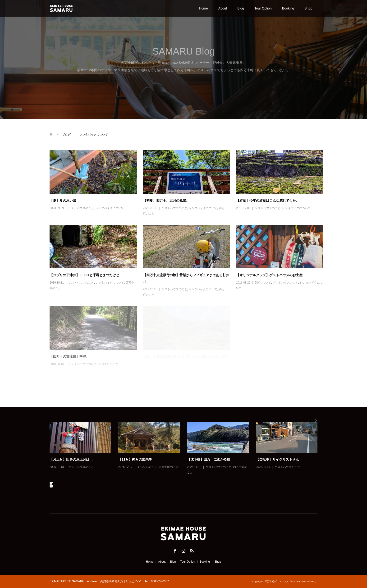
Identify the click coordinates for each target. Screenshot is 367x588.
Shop (308, 8)
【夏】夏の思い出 (63, 201)
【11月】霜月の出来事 (135, 459)
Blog (241, 8)
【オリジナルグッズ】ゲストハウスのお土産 (269, 275)
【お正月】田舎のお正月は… (71, 459)
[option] (187, 449)
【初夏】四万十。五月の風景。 (166, 201)
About (223, 8)
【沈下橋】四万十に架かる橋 (209, 459)
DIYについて (263, 283)
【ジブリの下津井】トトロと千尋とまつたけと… (86, 275)
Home (203, 8)
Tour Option (263, 8)
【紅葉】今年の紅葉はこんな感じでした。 (268, 201)
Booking (288, 8)
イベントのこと (147, 467)
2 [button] (52, 487)
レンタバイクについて (110, 208)
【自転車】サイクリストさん (277, 459)
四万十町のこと (169, 467)
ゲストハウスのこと (81, 208)
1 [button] (52, 484)
